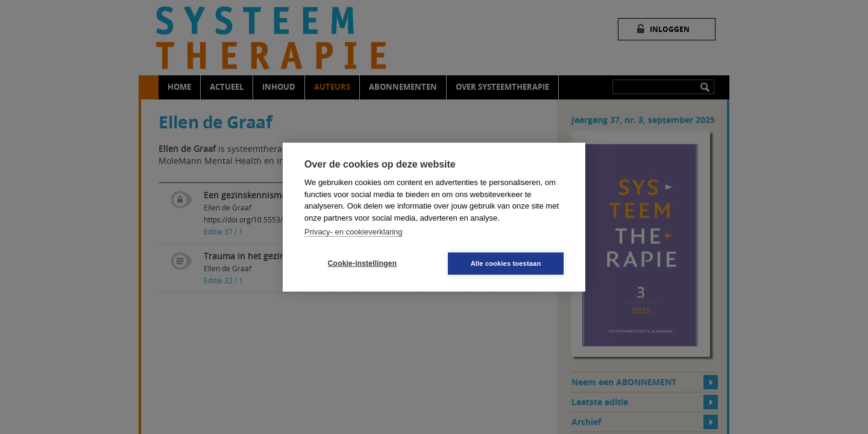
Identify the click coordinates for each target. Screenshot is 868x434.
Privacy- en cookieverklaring (354, 232)
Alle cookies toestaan (506, 263)
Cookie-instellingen (362, 263)
